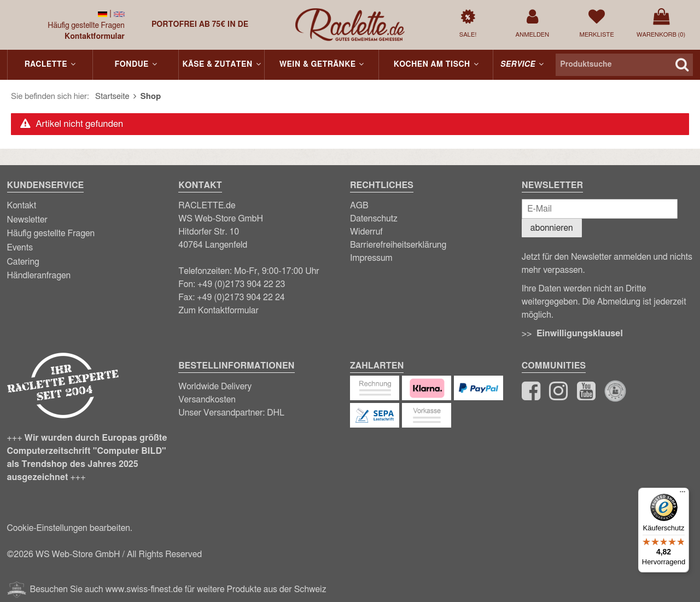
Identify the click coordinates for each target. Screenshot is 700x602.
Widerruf (366, 232)
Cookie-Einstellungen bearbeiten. (70, 528)
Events (20, 248)
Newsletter (27, 220)
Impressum (371, 258)
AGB (359, 206)
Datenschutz (374, 219)
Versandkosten (207, 400)
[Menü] (682, 494)
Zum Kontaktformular (218, 311)
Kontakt (22, 206)
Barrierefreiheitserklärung (398, 245)
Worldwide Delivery (215, 387)
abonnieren (552, 228)
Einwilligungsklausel (580, 334)
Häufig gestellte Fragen (86, 26)
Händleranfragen (39, 276)
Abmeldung (619, 302)
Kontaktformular (95, 37)
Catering (23, 262)
